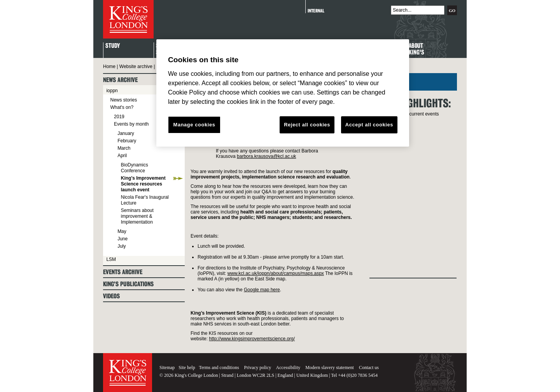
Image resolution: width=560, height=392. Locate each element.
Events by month (131, 124)
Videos (111, 296)
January (126, 133)
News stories (123, 100)
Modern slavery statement (330, 367)
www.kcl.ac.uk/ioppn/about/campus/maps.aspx (276, 273)
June (122, 239)
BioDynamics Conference (135, 168)
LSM (111, 259)
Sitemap (167, 367)
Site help (187, 367)
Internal (316, 11)
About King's (416, 49)
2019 (119, 117)
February (127, 141)
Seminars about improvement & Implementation (137, 216)
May (122, 231)
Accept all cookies (369, 125)
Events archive (123, 272)
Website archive (136, 66)
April (122, 156)
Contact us (369, 367)
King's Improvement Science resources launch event (143, 184)
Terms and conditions (219, 367)
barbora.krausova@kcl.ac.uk (266, 156)
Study (113, 46)
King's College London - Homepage (128, 19)
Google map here (262, 290)
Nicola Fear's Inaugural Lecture (145, 200)
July (122, 246)
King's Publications (128, 284)
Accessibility (288, 367)
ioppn (112, 91)
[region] (283, 93)
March (124, 148)
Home (109, 66)
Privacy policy (258, 367)
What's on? (122, 107)
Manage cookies (194, 125)
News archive (120, 80)
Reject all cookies (307, 125)
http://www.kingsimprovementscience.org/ (252, 339)
